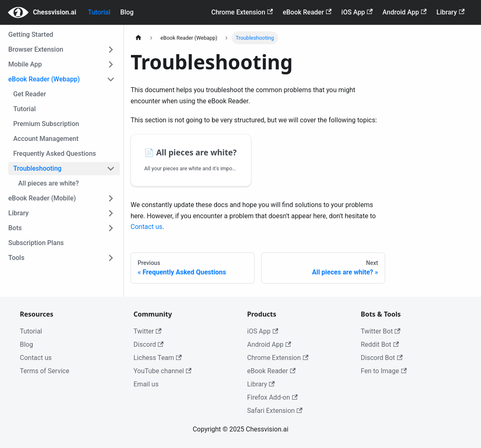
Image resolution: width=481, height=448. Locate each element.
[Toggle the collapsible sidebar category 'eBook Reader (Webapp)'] (111, 79)
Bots (15, 228)
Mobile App (25, 64)
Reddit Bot (380, 344)
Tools (16, 258)
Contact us (146, 227)
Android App (405, 12)
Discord (149, 344)
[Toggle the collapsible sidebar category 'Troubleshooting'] (111, 169)
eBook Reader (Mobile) (42, 198)
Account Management (46, 139)
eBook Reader (307, 12)
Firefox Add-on (272, 397)
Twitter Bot (381, 331)
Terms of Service (45, 371)
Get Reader (30, 94)
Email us (146, 384)
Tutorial (99, 12)
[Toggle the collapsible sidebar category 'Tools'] (111, 258)
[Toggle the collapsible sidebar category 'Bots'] (111, 228)
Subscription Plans (36, 243)
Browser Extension (36, 49)
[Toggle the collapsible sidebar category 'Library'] (111, 213)
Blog (127, 12)
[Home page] (138, 38)
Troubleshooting (37, 168)
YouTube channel (162, 371)
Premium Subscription (46, 124)
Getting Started (31, 35)
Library (450, 12)
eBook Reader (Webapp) (44, 79)
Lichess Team (158, 358)
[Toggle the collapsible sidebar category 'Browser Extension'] (111, 50)
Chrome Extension (242, 12)
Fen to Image (384, 371)
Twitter (148, 331)
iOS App (357, 12)
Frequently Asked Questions (55, 154)
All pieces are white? (49, 183)
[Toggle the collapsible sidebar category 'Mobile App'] (111, 64)
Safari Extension (275, 411)
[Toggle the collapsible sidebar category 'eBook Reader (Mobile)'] (111, 198)
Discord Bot (382, 358)
